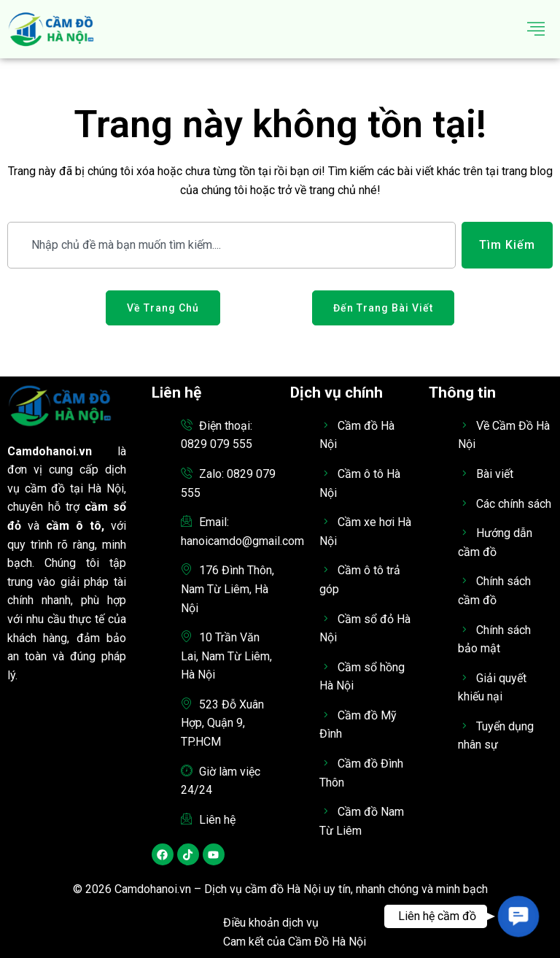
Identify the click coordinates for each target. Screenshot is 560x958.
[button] (518, 916)
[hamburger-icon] (536, 29)
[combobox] (232, 245)
